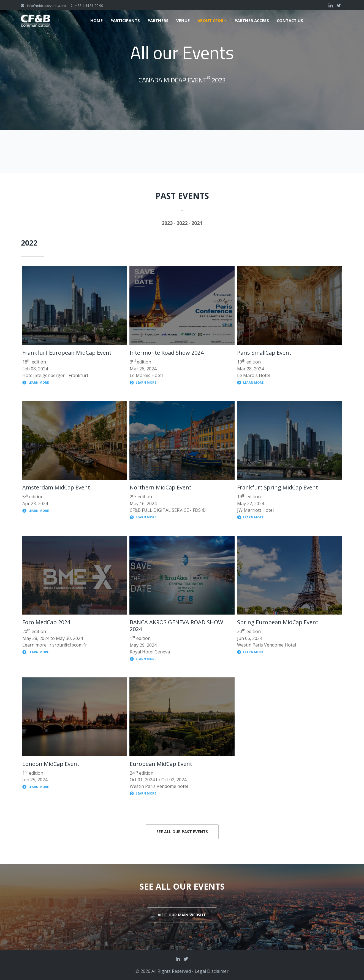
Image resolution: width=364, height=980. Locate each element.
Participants (124, 21)
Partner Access (252, 21)
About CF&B (210, 21)
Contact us (291, 21)
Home (95, 21)
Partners (157, 21)
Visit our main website (182, 915)
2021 (197, 223)
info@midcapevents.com (46, 6)
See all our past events (182, 832)
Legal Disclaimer (212, 971)
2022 (182, 223)
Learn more (39, 382)
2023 (167, 223)
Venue (182, 21)
